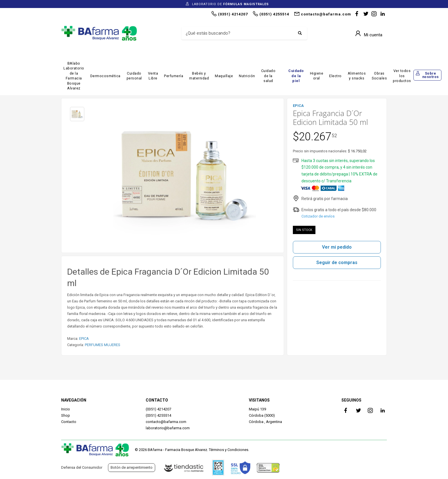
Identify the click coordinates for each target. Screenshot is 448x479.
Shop (66, 415)
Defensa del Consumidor (82, 467)
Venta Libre (153, 76)
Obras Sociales (379, 76)
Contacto (69, 422)
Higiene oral (317, 76)
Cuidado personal (134, 76)
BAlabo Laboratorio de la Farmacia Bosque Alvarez (74, 76)
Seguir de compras (337, 263)
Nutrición (247, 76)
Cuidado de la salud (268, 76)
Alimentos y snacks (357, 76)
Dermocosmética (105, 76)
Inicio (66, 409)
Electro (335, 76)
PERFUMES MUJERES (103, 345)
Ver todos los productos (402, 76)
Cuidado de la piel (296, 76)
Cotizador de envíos (318, 216)
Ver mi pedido (337, 247)
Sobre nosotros (431, 75)
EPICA (84, 339)
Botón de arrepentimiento (132, 467)
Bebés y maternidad (199, 76)
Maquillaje (224, 76)
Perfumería (174, 76)
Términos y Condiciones (229, 450)
